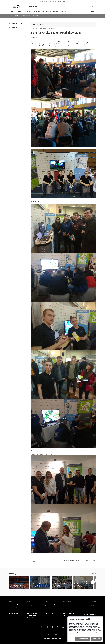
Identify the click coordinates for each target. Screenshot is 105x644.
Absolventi (55, 12)
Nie (93, 561)
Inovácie (47, 609)
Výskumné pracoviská (50, 605)
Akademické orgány (14, 607)
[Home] (9, 16)
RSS (95, 612)
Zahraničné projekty (67, 611)
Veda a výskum (46, 12)
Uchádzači (20, 12)
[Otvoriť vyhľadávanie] (93, 6)
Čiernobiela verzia (92, 608)
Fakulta (12, 12)
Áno (86, 561)
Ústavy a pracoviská (32, 6)
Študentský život (31, 617)
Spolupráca (36, 12)
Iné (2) (63, 12)
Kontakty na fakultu (14, 613)
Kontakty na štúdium (32, 615)
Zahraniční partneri (67, 607)
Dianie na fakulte (15, 16)
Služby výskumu (48, 607)
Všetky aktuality (90, 573)
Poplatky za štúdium (32, 609)
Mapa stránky (93, 610)
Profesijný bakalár (31, 607)
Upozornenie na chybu (91, 616)
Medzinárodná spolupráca (68, 605)
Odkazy (92, 12)
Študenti (28, 12)
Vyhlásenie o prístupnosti (90, 614)
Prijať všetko (96, 639)
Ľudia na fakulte (13, 609)
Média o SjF (14, 27)
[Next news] (93, 582)
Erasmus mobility (66, 609)
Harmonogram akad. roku (33, 605)
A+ (91, 606)
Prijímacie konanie (31, 611)
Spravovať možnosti (83, 639)
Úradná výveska (13, 611)
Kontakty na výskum (49, 613)
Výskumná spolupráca (50, 611)
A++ (94, 605)
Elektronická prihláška (32, 613)
